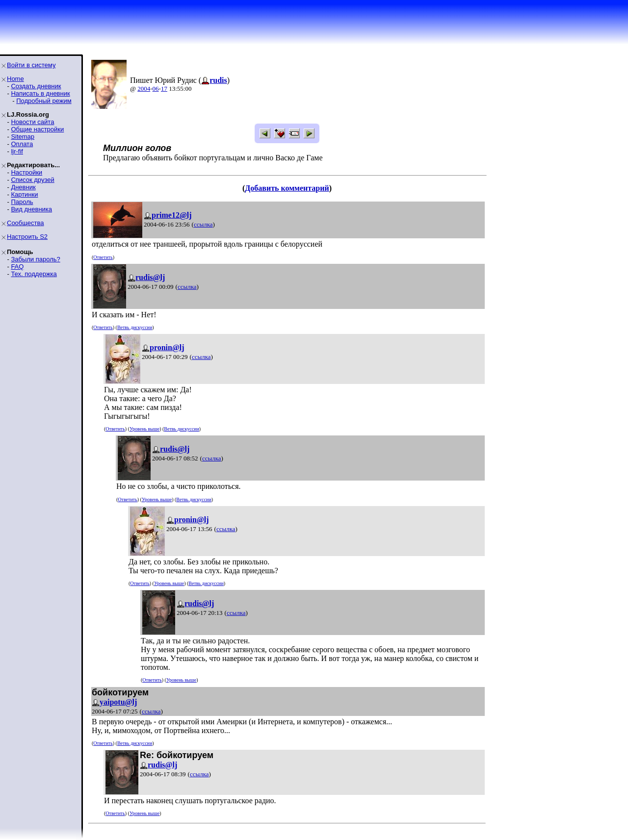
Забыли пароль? (35, 259)
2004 (144, 89)
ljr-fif (17, 151)
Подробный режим (44, 101)
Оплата (22, 144)
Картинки (24, 194)
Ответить (103, 257)
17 (164, 89)
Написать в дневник (40, 93)
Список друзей (32, 180)
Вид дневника (31, 209)
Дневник (23, 187)
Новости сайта (32, 122)
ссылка (203, 224)
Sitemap (23, 137)
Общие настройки (37, 129)
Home (15, 79)
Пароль (22, 202)
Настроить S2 (27, 237)
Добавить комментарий (287, 188)
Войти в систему (31, 65)
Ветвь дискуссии (135, 327)
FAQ (17, 267)
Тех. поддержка (34, 274)
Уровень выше (144, 429)
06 (156, 89)
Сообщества (26, 223)
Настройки (26, 172)
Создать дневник (36, 86)
